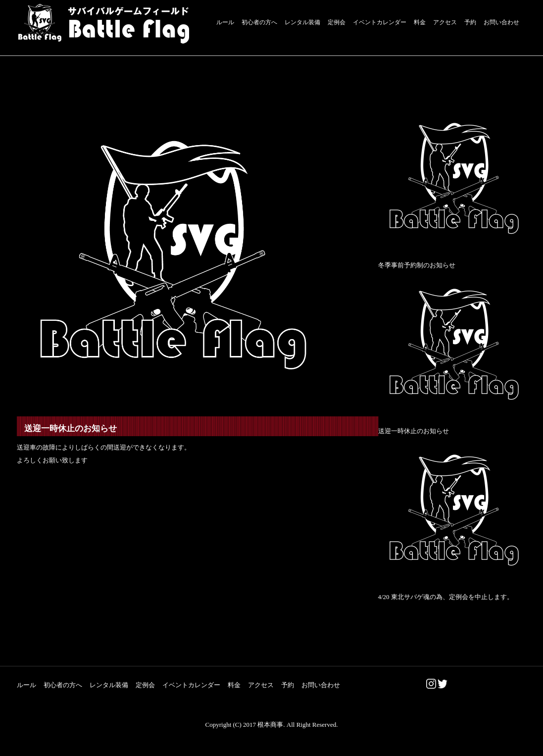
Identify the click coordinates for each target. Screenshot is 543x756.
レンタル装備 (302, 22)
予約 (470, 22)
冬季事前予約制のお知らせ (417, 265)
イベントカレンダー (380, 22)
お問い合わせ (501, 22)
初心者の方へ (259, 22)
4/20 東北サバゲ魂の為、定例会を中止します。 (446, 597)
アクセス (445, 22)
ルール (225, 22)
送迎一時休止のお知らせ (414, 431)
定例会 (337, 22)
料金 (420, 22)
